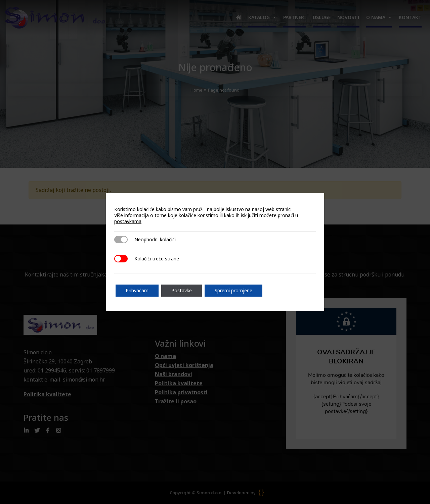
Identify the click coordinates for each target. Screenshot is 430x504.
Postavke (182, 290)
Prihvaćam (137, 290)
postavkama (128, 221)
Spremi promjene (233, 290)
